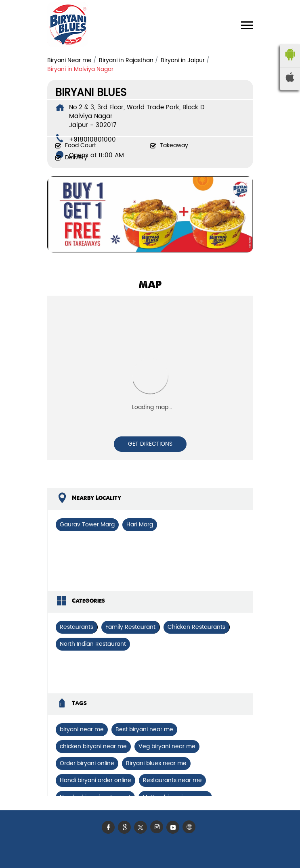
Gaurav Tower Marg (87, 525)
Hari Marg (140, 525)
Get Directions (150, 444)
